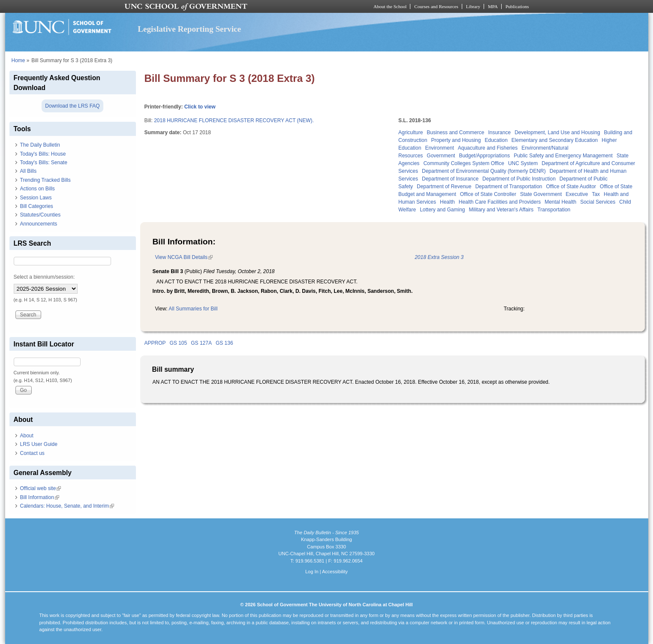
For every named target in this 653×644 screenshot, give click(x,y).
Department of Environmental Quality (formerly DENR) (484, 171)
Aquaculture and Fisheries (488, 148)
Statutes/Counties (41, 215)
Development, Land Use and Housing (557, 132)
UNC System (523, 163)
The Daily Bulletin (40, 145)
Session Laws (36, 198)
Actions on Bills (38, 189)
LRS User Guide (39, 444)
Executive (577, 194)
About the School (390, 6)
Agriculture (411, 132)
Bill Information (40, 497)
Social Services (598, 202)
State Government (541, 194)
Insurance (499, 132)
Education (496, 140)
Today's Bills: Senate (44, 163)
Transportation (554, 210)
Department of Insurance (450, 179)
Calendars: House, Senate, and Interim (67, 506)
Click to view (200, 107)
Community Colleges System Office (464, 163)
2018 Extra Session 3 (439, 257)
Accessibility (335, 572)
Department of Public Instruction (519, 179)
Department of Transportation (509, 187)
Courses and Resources (436, 6)
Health (447, 202)
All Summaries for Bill (193, 309)
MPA (493, 6)
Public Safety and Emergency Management (563, 156)
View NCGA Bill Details (184, 257)
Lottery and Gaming (442, 210)
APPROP (155, 343)
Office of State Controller (488, 194)
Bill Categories (37, 206)
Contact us (32, 453)
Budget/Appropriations (484, 156)
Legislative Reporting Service (189, 29)
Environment (439, 148)
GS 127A (201, 343)
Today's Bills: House (43, 154)
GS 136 (224, 343)
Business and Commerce (455, 132)
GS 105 (179, 343)
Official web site (41, 488)
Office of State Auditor (571, 187)
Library (473, 6)
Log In (312, 572)
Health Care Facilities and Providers (500, 202)
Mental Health (560, 202)
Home (18, 60)
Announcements (39, 224)
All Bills (29, 171)
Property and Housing (456, 140)
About (27, 436)
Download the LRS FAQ (72, 106)
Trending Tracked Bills (45, 180)
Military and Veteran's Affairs (501, 210)
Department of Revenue (444, 187)
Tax (596, 194)
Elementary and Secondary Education (555, 140)
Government (441, 156)
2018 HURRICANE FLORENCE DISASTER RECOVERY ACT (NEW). (234, 120)
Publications (517, 6)
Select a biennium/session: (44, 277)
